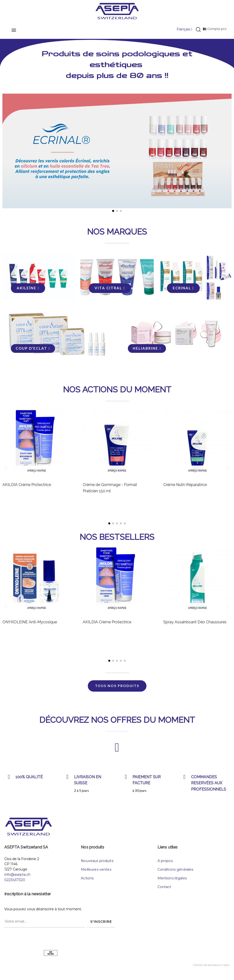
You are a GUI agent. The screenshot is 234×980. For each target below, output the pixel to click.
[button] (6, 155)
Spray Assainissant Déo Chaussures (195, 625)
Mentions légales (172, 881)
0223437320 (15, 883)
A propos (165, 864)
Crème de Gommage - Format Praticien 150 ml (110, 491)
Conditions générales (175, 872)
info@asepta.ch (17, 877)
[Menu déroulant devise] (183, 29)
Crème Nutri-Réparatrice (185, 488)
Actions (87, 881)
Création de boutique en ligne (211, 968)
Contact (164, 890)
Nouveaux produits (97, 864)
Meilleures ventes (96, 872)
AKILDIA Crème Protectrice (27, 488)
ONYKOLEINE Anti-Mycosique (30, 625)
